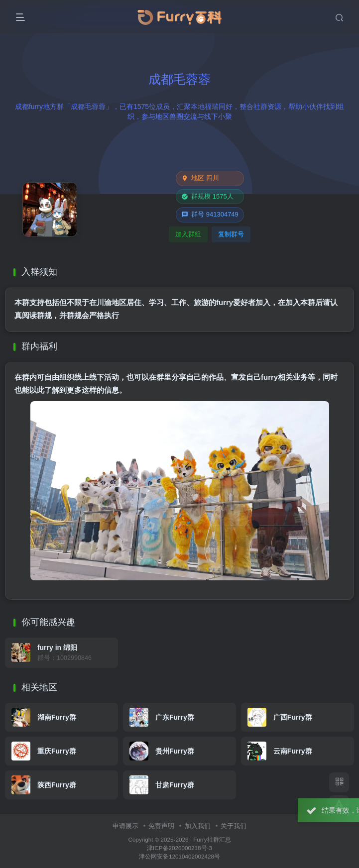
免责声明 (161, 826)
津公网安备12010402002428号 (179, 856)
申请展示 (125, 826)
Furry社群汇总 (212, 839)
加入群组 (188, 234)
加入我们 (198, 826)
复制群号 (231, 234)
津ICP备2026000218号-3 (179, 848)
